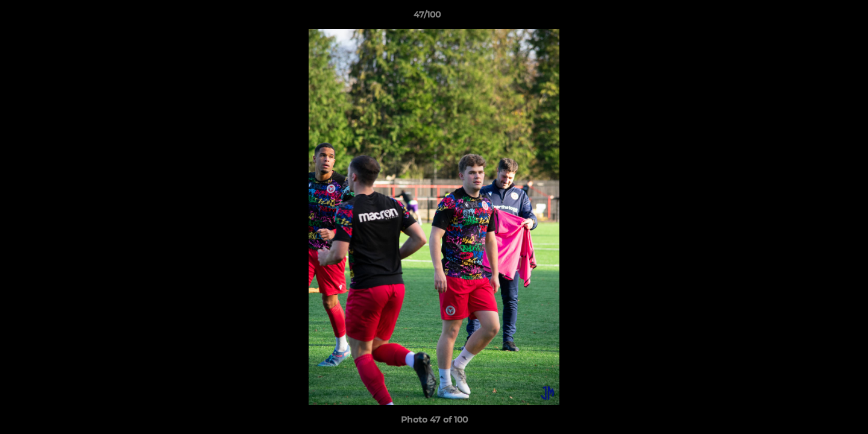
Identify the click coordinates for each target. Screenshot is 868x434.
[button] (817, 17)
